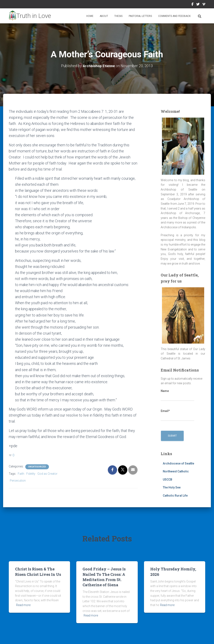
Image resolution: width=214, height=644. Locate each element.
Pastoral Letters (140, 16)
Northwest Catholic (176, 471)
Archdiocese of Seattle (178, 463)
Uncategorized (37, 467)
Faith (21, 474)
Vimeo (204, 5)
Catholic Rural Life (175, 496)
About (104, 16)
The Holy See (172, 487)
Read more (23, 605)
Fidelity (31, 474)
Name (177, 395)
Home (90, 16)
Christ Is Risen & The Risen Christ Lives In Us (38, 572)
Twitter (198, 5)
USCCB (168, 480)
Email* (177, 415)
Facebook (192, 5)
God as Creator (47, 474)
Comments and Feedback (174, 16)
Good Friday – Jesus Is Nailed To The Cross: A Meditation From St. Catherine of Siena (104, 577)
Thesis (118, 16)
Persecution (18, 480)
